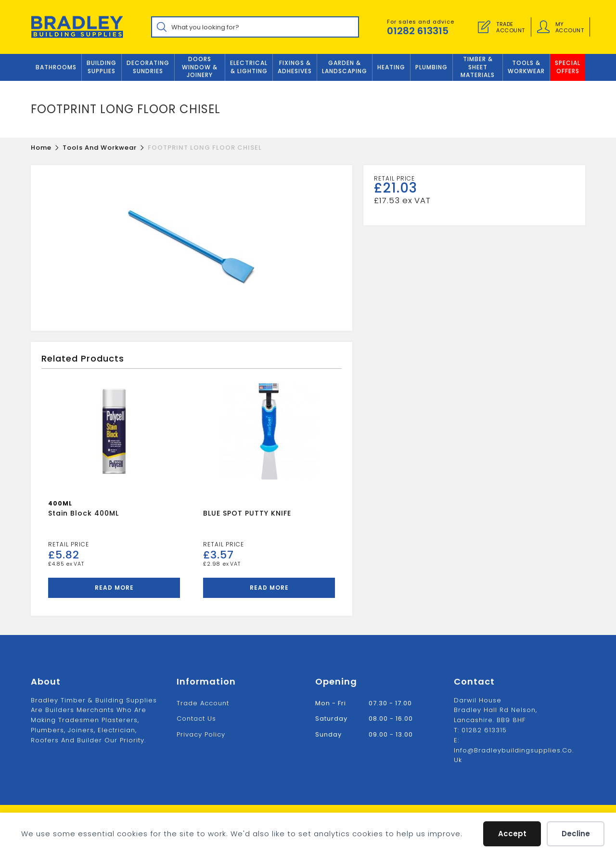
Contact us (196, 719)
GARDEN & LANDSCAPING (345, 67)
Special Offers (568, 67)
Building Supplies (102, 67)
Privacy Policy (201, 734)
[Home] (41, 148)
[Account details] (543, 27)
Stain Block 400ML (83, 513)
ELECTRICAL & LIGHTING (249, 67)
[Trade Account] (484, 27)
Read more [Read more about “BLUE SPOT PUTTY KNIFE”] (269, 588)
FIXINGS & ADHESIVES (295, 67)
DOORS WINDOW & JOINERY (200, 67)
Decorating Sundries (148, 67)
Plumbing (431, 67)
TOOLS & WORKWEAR (526, 67)
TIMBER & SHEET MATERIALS (478, 67)
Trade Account (203, 703)
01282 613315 (418, 31)
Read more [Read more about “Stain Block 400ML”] (114, 588)
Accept (512, 834)
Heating (391, 67)
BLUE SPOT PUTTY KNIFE (247, 513)
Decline (576, 834)
